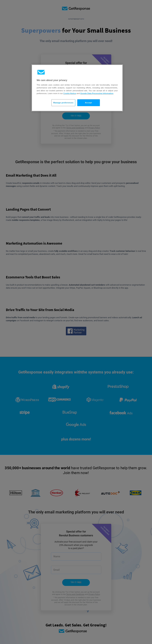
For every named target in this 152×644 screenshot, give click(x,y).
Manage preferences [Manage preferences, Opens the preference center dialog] (63, 103)
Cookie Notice (70, 93)
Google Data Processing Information (97, 93)
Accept (88, 103)
